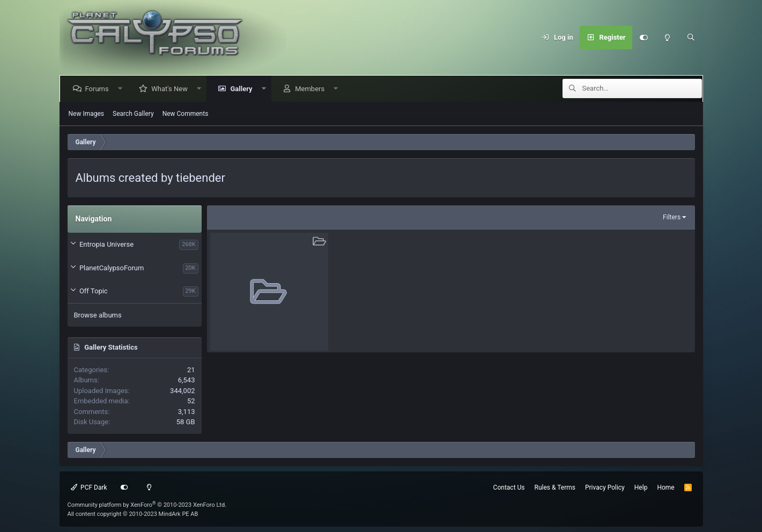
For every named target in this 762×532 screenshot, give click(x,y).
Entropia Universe (106, 244)
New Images (87, 114)
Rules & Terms (555, 487)
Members (312, 89)
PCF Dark (89, 487)
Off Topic (94, 291)
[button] (122, 89)
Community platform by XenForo (147, 505)
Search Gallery (133, 114)
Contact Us (509, 487)
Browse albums (98, 315)
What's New (172, 89)
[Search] (691, 38)
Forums (99, 89)
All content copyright (133, 514)
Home (665, 487)
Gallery (243, 89)
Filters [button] (672, 217)
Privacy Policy (605, 487)
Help (641, 487)
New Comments (186, 114)
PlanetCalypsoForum (112, 268)
